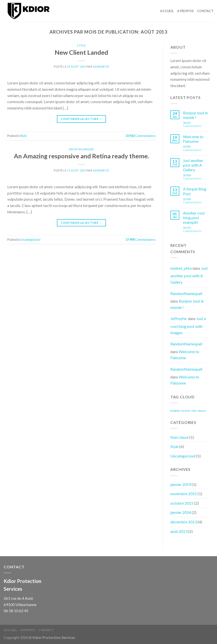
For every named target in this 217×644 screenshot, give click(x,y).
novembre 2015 (184, 494)
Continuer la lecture (81, 119)
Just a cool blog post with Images (188, 325)
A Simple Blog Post (195, 191)
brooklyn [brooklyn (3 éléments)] (175, 411)
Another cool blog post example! (194, 218)
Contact (205, 11)
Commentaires (141, 136)
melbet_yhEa (181, 268)
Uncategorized (81, 149)
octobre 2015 (182, 503)
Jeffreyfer (179, 318)
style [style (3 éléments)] (194, 411)
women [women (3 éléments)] (202, 411)
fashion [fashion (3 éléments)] (186, 411)
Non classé (179, 437)
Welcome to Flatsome (193, 139)
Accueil (167, 11)
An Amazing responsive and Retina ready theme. (81, 156)
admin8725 (101, 67)
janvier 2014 (181, 512)
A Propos (185, 11)
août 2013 (179, 531)
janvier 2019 (181, 484)
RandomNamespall (186, 293)
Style (81, 45)
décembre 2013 (184, 522)
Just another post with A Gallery (193, 165)
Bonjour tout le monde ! (195, 115)
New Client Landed (81, 52)
